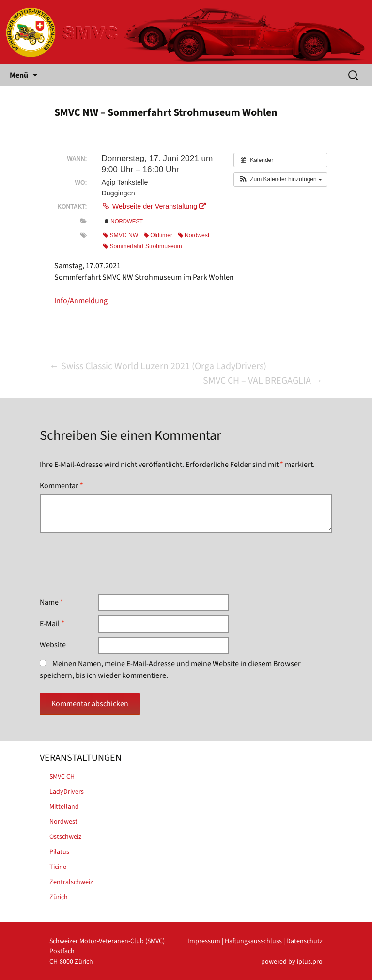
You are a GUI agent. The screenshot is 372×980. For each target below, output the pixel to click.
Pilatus (59, 852)
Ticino (58, 867)
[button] (280, 179)
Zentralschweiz (71, 882)
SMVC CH (62, 777)
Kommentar (62, 486)
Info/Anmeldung (81, 301)
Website (53, 645)
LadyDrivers (67, 792)
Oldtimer (158, 235)
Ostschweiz (65, 837)
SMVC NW (121, 235)
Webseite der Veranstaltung (154, 206)
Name (52, 602)
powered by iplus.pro (292, 962)
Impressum (204, 941)
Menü (19, 75)
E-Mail (52, 624)
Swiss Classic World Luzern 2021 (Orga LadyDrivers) (158, 366)
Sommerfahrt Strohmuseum (142, 246)
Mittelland (64, 807)
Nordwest (124, 221)
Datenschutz (304, 941)
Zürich (59, 897)
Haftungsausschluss (253, 941)
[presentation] (113, 563)
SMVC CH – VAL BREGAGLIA (263, 381)
